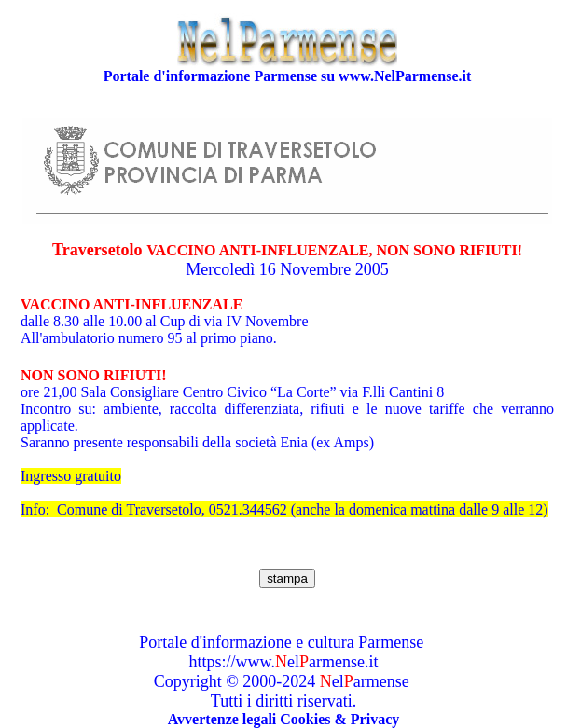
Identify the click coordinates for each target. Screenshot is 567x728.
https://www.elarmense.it (284, 662)
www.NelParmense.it (405, 76)
